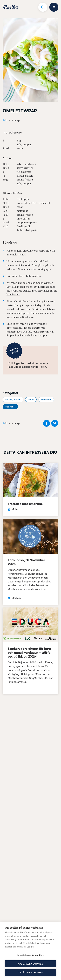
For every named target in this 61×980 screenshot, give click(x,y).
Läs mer (30, 947)
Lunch (31, 400)
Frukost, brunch (13, 400)
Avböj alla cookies (31, 964)
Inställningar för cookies (30, 955)
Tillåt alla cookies (30, 972)
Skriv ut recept (13, 120)
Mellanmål (46, 400)
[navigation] (10, 7)
